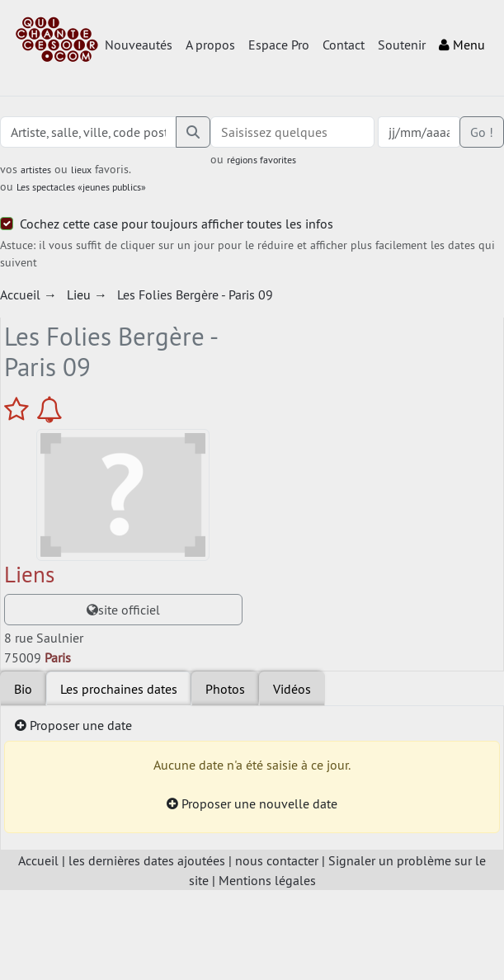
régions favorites (261, 160)
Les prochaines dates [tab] (119, 689)
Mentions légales (267, 880)
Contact (344, 45)
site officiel (123, 610)
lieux (81, 170)
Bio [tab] (23, 689)
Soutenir (402, 45)
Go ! (482, 132)
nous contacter (277, 860)
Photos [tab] (225, 689)
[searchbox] (293, 132)
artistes (36, 170)
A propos (210, 45)
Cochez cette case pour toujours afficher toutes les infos (177, 224)
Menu (462, 45)
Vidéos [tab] (292, 689)
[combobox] (293, 132)
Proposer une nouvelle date (252, 803)
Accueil (38, 860)
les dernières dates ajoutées (147, 860)
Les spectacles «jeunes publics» (81, 187)
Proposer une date (73, 725)
